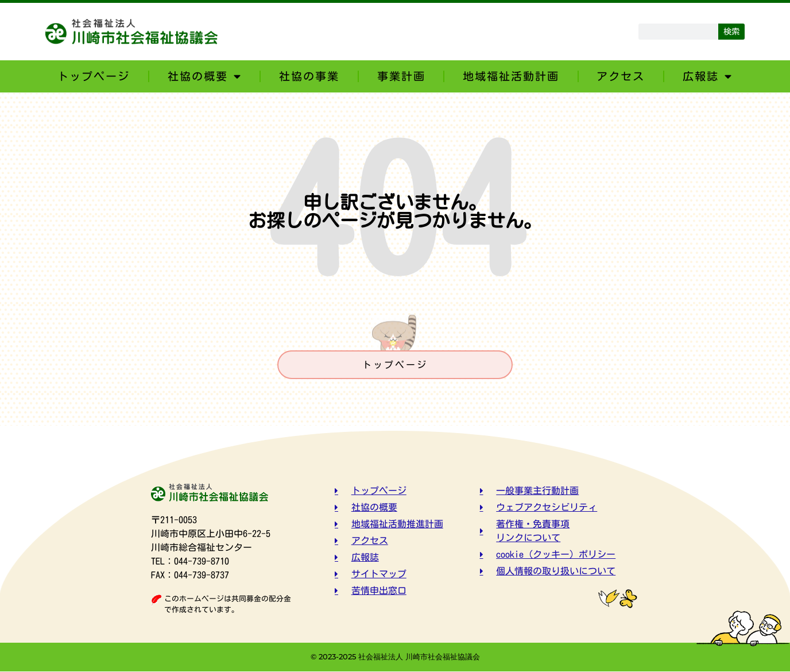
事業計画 (401, 76)
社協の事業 (309, 76)
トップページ (94, 76)
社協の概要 (205, 76)
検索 (731, 31)
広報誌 (708, 76)
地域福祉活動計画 (511, 76)
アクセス (621, 76)
